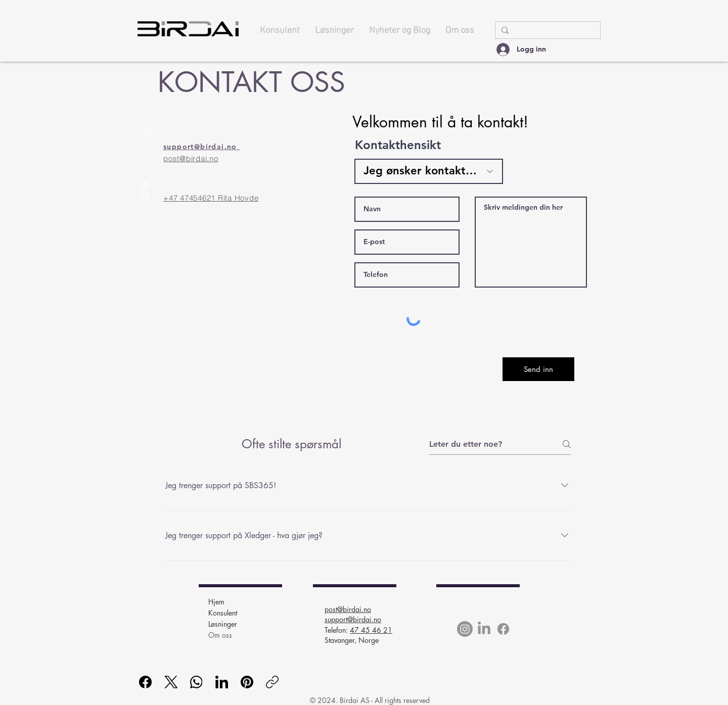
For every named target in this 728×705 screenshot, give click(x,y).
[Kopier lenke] (272, 682)
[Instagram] (465, 629)
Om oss (220, 635)
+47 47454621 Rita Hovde (211, 198)
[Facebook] (503, 629)
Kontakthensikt (398, 145)
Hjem (216, 602)
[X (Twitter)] (171, 682)
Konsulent (223, 613)
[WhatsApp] (196, 682)
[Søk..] (547, 31)
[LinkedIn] (484, 629)
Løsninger (223, 624)
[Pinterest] (247, 682)
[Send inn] (538, 369)
